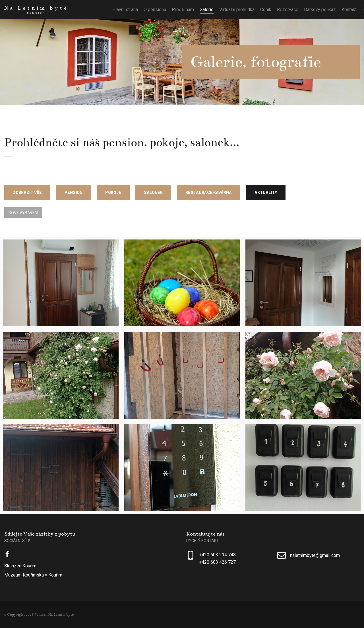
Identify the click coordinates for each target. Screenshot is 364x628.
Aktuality (266, 193)
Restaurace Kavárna (209, 193)
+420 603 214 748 (217, 555)
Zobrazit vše (27, 193)
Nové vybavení (23, 213)
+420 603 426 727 (217, 562)
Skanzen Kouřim (20, 566)
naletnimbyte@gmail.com (315, 555)
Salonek (153, 193)
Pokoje (113, 193)
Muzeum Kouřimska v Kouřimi (34, 575)
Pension (74, 193)
